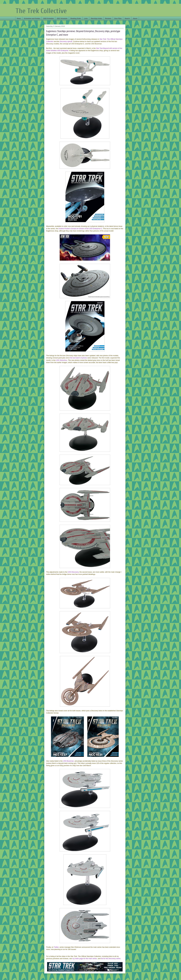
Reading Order (76, 18)
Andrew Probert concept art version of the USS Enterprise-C (80, 229)
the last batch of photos (79, 358)
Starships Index (96, 18)
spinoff (66, 41)
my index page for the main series (85, 959)
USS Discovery (73, 572)
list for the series (111, 959)
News (19, 18)
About (135, 18)
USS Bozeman (68, 761)
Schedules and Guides (32, 18)
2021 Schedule (62, 18)
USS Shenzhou (62, 360)
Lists (86, 18)
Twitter (56, 947)
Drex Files (118, 18)
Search (127, 18)
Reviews (108, 18)
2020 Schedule (48, 18)
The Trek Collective (41, 11)
